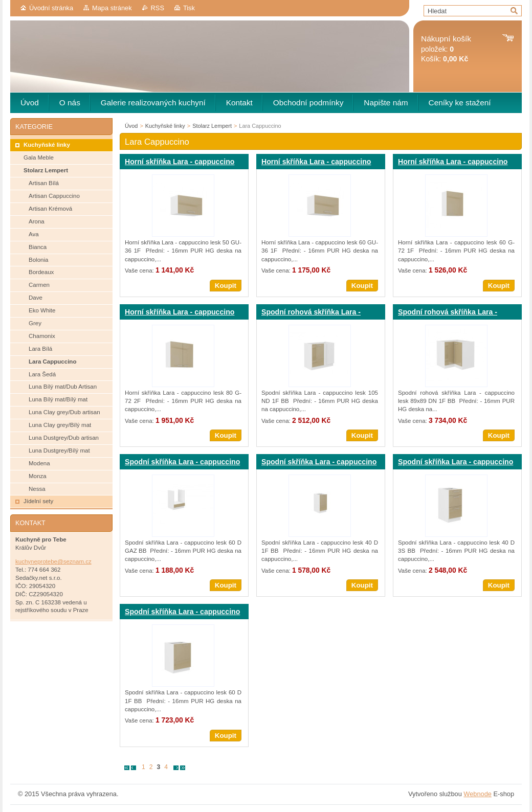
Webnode (478, 794)
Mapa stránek (112, 8)
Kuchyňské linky (165, 126)
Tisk (189, 8)
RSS (158, 8)
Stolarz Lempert (212, 126)
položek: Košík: (446, 49)
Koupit (226, 286)
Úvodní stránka (51, 8)
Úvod (131, 126)
